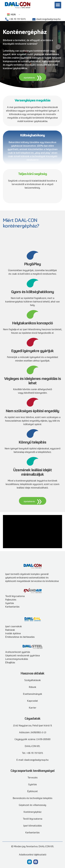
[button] (58, 5)
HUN (11, 15)
